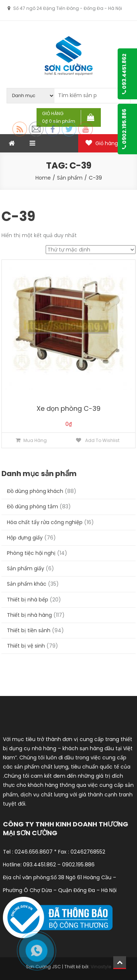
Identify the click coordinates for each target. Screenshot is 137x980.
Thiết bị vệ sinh (26, 646)
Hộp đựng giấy (25, 538)
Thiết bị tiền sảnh (29, 630)
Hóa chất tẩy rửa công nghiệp (45, 522)
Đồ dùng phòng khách (35, 491)
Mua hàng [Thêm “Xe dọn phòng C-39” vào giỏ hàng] (35, 440)
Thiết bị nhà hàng (29, 615)
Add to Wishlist (102, 440)
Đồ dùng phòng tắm (33, 506)
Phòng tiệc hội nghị (31, 553)
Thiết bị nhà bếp (28, 600)
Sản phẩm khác (27, 584)
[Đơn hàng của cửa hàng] (91, 250)
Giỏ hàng (107, 143)
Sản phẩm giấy (26, 568)
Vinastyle (101, 967)
